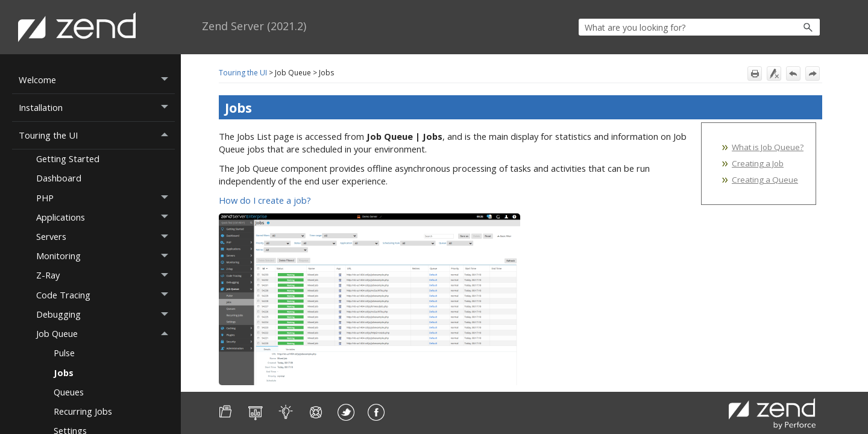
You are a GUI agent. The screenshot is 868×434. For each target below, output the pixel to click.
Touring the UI (97, 135)
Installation (97, 108)
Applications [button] (105, 217)
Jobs (64, 373)
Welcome (97, 80)
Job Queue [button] (105, 334)
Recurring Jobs (83, 411)
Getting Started (68, 159)
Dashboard (59, 178)
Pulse (64, 353)
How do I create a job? (265, 200)
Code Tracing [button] (105, 295)
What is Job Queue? (768, 147)
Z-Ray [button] (105, 275)
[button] (782, 27)
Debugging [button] (105, 315)
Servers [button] (105, 237)
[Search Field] (699, 27)
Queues (69, 392)
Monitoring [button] (105, 256)
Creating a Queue (765, 180)
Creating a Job (758, 163)
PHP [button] (105, 198)
